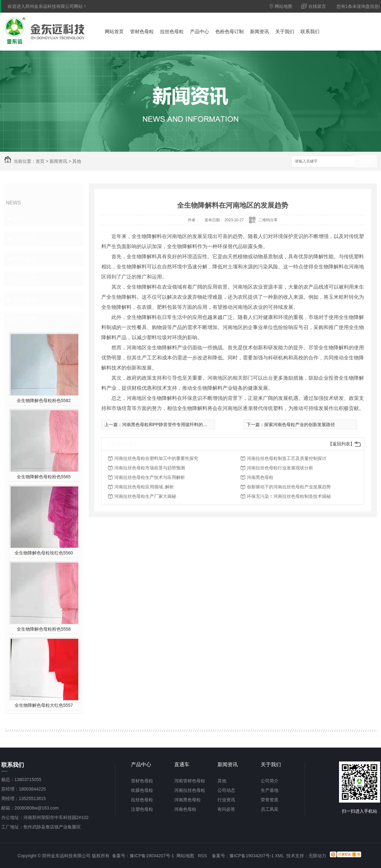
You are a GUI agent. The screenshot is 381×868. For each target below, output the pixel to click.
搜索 (366, 162)
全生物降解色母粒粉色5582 (44, 400)
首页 (40, 161)
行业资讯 (25, 259)
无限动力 (317, 856)
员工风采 (270, 809)
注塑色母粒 (142, 809)
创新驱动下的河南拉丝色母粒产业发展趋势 (289, 487)
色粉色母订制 (229, 31)
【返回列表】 (341, 444)
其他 (77, 161)
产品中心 (199, 31)
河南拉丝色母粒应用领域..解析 (144, 487)
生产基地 (270, 790)
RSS (202, 856)
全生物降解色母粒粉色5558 (44, 629)
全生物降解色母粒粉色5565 (44, 477)
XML (279, 856)
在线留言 (314, 6)
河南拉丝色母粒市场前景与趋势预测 (150, 468)
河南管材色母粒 (190, 781)
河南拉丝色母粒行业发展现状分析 (280, 468)
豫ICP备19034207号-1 (152, 856)
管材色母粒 (142, 31)
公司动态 (25, 239)
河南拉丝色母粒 (190, 790)
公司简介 (270, 781)
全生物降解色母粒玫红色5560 (44, 553)
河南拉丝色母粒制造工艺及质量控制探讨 (287, 458)
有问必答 (25, 279)
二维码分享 (268, 220)
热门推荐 (25, 320)
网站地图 (281, 6)
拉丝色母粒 (172, 31)
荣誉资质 (270, 800)
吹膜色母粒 (142, 790)
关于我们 (285, 31)
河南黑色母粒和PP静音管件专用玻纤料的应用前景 (172, 425)
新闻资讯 (259, 31)
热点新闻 (25, 299)
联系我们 (310, 31)
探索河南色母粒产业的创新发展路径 (300, 425)
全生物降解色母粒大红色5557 (44, 705)
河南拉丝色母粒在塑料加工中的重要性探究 (156, 458)
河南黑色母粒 (260, 477)
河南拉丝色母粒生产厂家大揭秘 (145, 496)
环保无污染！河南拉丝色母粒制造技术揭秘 (289, 496)
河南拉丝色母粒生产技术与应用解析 (150, 477)
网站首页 (114, 31)
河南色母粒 (185, 809)
